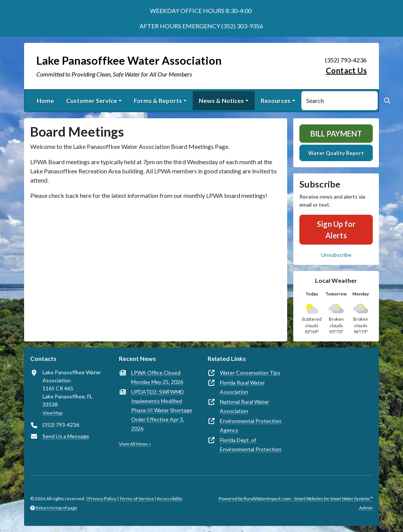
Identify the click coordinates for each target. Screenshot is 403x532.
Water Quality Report (336, 153)
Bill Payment (336, 134)
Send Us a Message (66, 436)
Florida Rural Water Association (242, 387)
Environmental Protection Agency (251, 425)
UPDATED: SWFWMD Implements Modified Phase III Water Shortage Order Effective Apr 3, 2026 (162, 410)
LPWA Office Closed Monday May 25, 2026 (157, 377)
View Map (52, 413)
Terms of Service (136, 499)
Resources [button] (276, 100)
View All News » (135, 444)
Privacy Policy (102, 499)
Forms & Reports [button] (158, 100)
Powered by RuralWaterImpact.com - (296, 499)
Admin (366, 508)
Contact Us (346, 70)
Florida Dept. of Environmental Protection (251, 445)
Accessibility (170, 499)
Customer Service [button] (92, 100)
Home (45, 100)
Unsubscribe (336, 255)
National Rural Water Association (245, 406)
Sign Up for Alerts (336, 230)
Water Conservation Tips (250, 373)
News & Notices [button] (221, 100)
